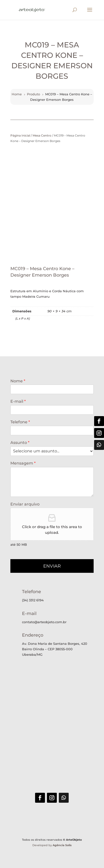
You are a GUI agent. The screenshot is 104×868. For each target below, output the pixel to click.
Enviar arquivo (25, 504)
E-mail (18, 401)
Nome (18, 381)
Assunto (20, 443)
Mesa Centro (42, 135)
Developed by (52, 845)
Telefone (20, 422)
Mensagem (23, 463)
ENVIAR (52, 566)
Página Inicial (20, 135)
